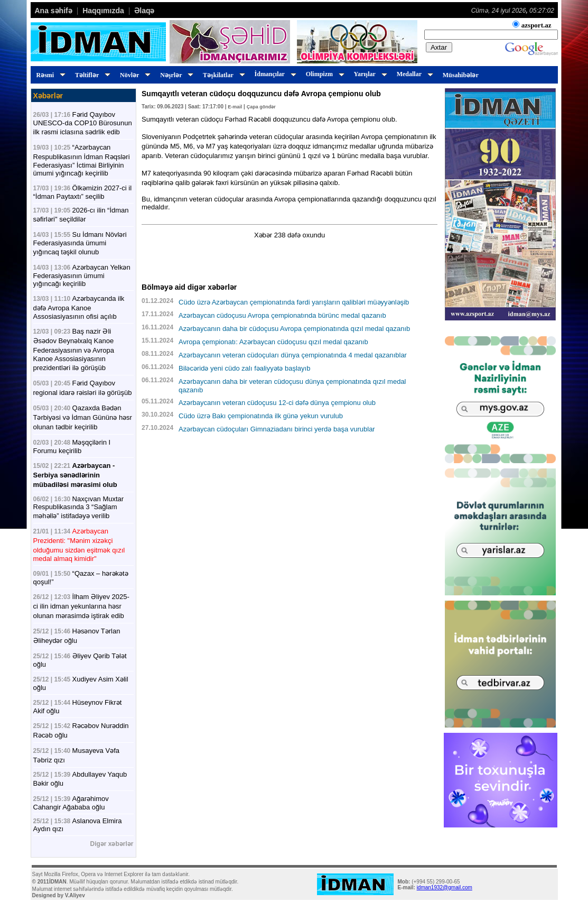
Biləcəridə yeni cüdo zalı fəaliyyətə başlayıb (244, 368)
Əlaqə (144, 11)
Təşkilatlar (222, 75)
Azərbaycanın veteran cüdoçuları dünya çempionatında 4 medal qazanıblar (293, 355)
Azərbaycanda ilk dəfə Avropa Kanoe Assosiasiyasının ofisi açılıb (79, 307)
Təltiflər (91, 75)
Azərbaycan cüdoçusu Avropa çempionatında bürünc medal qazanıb (282, 315)
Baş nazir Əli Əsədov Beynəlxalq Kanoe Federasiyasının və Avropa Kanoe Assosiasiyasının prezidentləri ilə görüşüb (74, 349)
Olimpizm (324, 74)
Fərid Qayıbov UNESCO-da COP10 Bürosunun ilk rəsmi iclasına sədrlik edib (83, 123)
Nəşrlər (175, 75)
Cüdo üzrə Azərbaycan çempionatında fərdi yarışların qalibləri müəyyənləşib (294, 302)
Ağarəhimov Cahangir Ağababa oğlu (71, 803)
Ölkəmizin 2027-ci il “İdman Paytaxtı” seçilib (83, 192)
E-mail (235, 107)
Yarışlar (369, 74)
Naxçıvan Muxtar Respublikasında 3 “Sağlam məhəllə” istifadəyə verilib (79, 507)
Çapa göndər (261, 107)
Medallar (413, 74)
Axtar (439, 47)
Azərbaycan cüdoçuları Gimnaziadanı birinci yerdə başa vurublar (277, 429)
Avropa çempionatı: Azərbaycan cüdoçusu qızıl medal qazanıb (273, 342)
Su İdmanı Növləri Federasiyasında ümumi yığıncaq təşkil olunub (80, 243)
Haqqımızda (103, 11)
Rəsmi (50, 75)
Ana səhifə (54, 11)
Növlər (134, 75)
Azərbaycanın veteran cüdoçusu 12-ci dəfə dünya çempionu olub (277, 403)
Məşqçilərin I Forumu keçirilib (72, 447)
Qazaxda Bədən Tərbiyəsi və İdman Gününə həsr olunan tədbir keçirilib (83, 417)
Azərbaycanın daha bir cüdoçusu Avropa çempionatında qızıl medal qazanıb (294, 329)
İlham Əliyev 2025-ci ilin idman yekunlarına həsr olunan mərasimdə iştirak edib (81, 606)
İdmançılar (274, 74)
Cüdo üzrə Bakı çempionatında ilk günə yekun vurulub (261, 416)
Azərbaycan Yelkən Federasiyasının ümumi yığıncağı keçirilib (82, 275)
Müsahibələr (461, 75)
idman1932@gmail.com (445, 887)
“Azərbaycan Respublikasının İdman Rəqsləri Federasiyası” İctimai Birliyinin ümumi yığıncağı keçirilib (82, 160)
